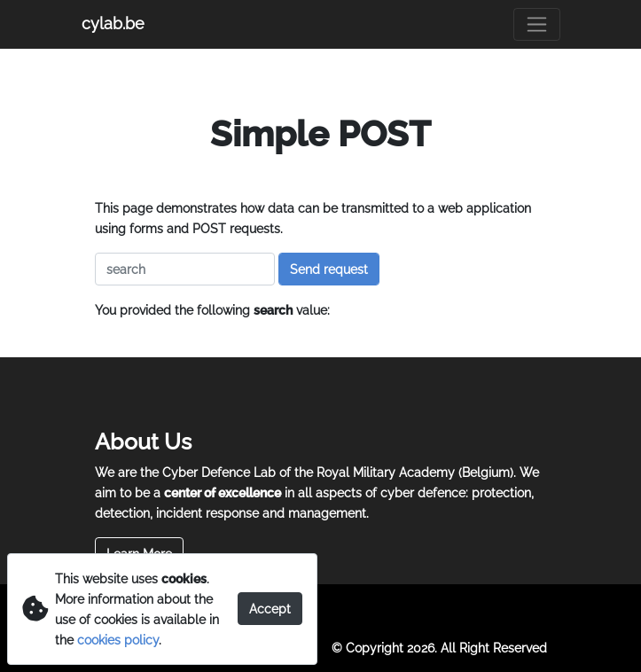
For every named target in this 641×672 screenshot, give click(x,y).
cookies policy (118, 640)
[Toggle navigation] (537, 24)
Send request (329, 269)
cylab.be (113, 23)
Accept (270, 609)
